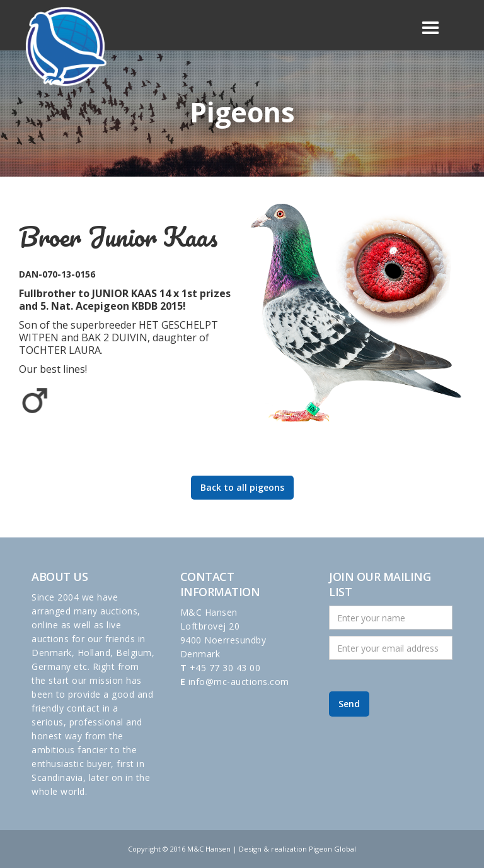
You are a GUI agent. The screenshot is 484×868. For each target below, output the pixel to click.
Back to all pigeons (242, 487)
